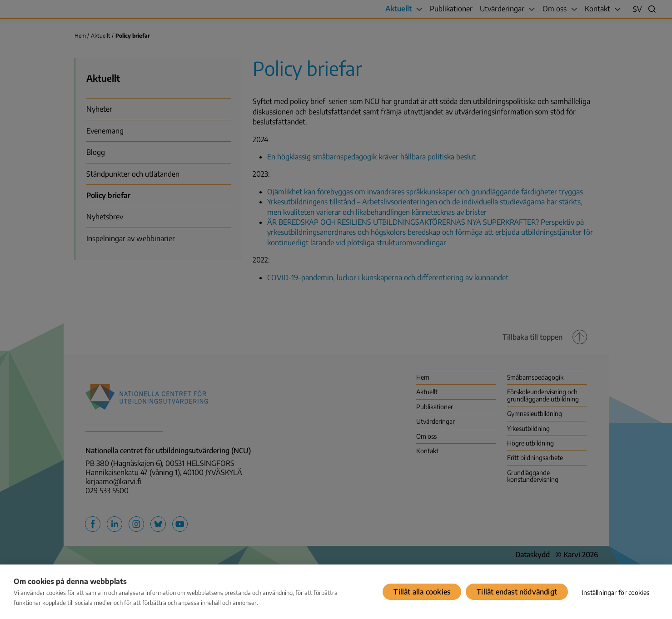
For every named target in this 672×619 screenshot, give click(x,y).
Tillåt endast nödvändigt (517, 592)
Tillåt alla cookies (422, 592)
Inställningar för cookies (615, 592)
